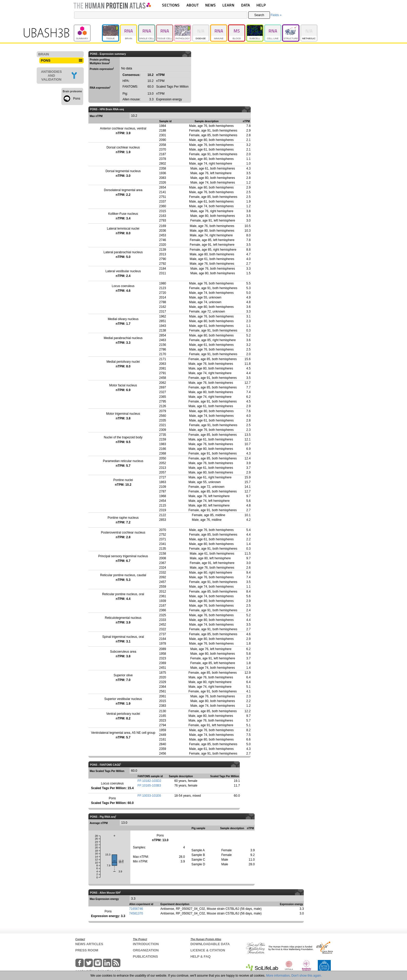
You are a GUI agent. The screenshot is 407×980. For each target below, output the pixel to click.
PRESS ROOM (87, 950)
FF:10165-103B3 (149, 786)
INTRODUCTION (146, 944)
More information (278, 976)
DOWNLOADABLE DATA (210, 944)
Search (259, 15)
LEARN (228, 5)
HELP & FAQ (201, 956)
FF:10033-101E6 (149, 796)
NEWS (211, 5)
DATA (246, 5)
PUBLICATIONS (146, 956)
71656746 (136, 909)
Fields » (276, 15)
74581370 (136, 913)
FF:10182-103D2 (149, 781)
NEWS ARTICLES (89, 944)
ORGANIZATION (146, 950)
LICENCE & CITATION (208, 950)
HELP (261, 5)
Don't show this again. (306, 976)
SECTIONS (171, 5)
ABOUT (193, 5)
